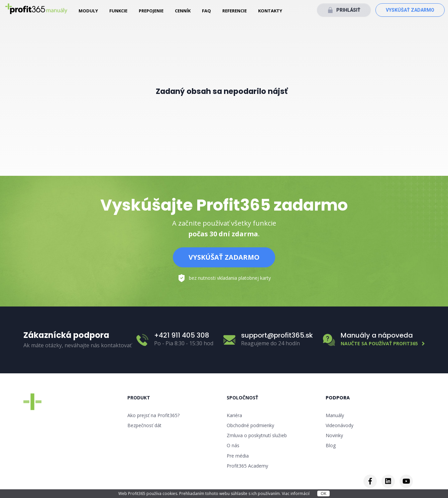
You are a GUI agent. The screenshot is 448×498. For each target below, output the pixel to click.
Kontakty (270, 11)
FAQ (206, 11)
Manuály (335, 415)
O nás (233, 445)
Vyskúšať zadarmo (410, 10)
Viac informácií (296, 493)
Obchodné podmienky (250, 425)
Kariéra (234, 415)
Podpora (338, 398)
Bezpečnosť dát (144, 425)
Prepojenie (151, 11)
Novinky (334, 435)
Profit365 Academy (247, 466)
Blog (331, 445)
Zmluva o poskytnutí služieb (257, 435)
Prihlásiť (348, 10)
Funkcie (118, 11)
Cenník (183, 11)
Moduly (88, 11)
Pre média (238, 456)
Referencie (235, 11)
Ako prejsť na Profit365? (153, 415)
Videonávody (340, 425)
